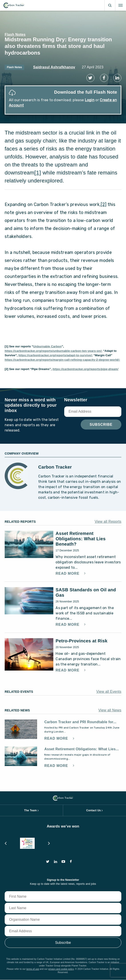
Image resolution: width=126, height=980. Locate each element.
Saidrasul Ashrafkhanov (54, 67)
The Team (30, 810)
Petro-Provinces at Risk (81, 641)
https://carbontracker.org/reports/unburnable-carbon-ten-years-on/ (53, 351)
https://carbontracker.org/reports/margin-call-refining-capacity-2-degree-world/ (62, 360)
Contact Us (94, 810)
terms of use (33, 969)
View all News (110, 710)
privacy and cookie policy (61, 969)
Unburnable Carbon (47, 346)
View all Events (109, 692)
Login (90, 100)
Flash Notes (15, 35)
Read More (68, 574)
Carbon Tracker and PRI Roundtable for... (80, 722)
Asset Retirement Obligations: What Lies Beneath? (81, 539)
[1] (38, 173)
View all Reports (108, 522)
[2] (103, 204)
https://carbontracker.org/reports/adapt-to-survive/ (55, 355)
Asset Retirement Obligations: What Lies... (81, 749)
